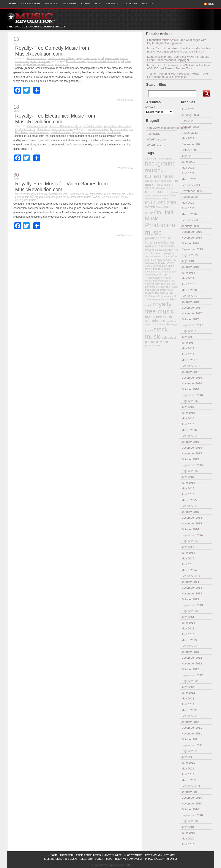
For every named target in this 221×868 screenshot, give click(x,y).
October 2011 (190, 739)
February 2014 (191, 576)
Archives (150, 107)
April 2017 (188, 354)
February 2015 (191, 506)
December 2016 (192, 378)
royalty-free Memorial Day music (160, 264)
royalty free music (87, 58)
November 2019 (192, 238)
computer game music (57, 197)
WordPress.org (157, 145)
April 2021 (188, 173)
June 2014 (188, 553)
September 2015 (192, 465)
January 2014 (190, 582)
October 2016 (190, 389)
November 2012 (192, 663)
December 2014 (192, 518)
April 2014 (188, 564)
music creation (167, 188)
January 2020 (190, 226)
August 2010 (190, 821)
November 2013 (192, 593)
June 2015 (188, 483)
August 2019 (190, 255)
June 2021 (188, 162)
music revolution (166, 196)
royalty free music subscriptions (158, 319)
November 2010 (192, 803)
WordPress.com (157, 139)
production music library (61, 58)
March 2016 (189, 430)
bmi (163, 171)
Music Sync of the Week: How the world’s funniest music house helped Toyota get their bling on (179, 50)
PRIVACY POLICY (155, 859)
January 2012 (190, 722)
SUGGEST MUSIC (133, 855)
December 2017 (192, 308)
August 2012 (190, 681)
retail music (152, 250)
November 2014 (192, 523)
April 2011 (188, 774)
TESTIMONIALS (153, 855)
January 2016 (190, 442)
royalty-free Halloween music (161, 261)
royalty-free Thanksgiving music (158, 276)
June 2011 (188, 763)
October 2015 (190, 459)
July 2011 (188, 757)
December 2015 (192, 448)
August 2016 (190, 401)
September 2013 (192, 605)
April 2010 (188, 844)
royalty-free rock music (158, 269)
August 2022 (190, 133)
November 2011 (192, 733)
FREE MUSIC (67, 855)
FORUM (86, 3)
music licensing (158, 192)
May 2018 (188, 278)
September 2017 (192, 325)
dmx (170, 181)
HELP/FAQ (111, 3)
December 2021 (192, 144)
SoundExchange (168, 324)
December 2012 (192, 658)
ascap (169, 158)
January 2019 (190, 267)
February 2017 (191, 366)
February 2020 (191, 220)
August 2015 (190, 471)
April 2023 (188, 121)
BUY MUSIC (51, 3)
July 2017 (188, 337)
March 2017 (189, 360)
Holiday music (163, 185)
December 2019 (192, 232)
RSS (211, 4)
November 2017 (192, 313)
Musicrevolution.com (156, 198)
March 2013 (189, 640)
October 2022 (190, 127)
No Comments (125, 100)
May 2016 (188, 418)
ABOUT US (148, 3)
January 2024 (190, 115)
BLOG (98, 3)
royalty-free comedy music (113, 58)
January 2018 (190, 302)
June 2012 (188, 693)
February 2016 (191, 436)
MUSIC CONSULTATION (89, 855)
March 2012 (189, 710)
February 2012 (191, 716)
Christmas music (156, 181)
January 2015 (190, 512)
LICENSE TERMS (31, 3)
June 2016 (188, 413)
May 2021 (188, 168)
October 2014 (190, 529)
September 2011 (192, 745)
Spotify (149, 330)
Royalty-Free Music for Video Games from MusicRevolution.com (61, 187)
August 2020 (190, 197)
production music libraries (102, 61)
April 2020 (188, 208)
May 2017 (188, 348)
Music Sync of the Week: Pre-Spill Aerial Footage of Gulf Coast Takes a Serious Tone (178, 67)
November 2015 (192, 453)
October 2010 (190, 809)
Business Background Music (65, 126)
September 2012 (192, 675)
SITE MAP (169, 855)
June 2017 (188, 343)
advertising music (155, 158)
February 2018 (191, 296)
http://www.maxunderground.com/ (162, 128)
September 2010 (192, 815)
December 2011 (192, 728)
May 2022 (188, 138)
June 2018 (188, 273)
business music (119, 129)
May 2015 (188, 488)
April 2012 (188, 704)
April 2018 (188, 284)
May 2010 (188, 839)
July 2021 (188, 156)
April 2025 (188, 109)
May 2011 (188, 768)
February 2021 (191, 185)
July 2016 (188, 407)
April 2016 (188, 424)
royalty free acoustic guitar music (161, 288)
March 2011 (189, 780)
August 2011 (190, 751)
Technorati (154, 134)
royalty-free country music (161, 258)
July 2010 (188, 827)
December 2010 (192, 798)
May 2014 (188, 558)
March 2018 (189, 290)
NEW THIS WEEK (113, 855)
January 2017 (190, 372)
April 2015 (188, 494)
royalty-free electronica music (89, 132)
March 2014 (189, 570)
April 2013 (188, 634)
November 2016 (192, 383)
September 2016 (192, 395)
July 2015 (188, 477)
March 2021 (189, 179)
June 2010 (188, 833)
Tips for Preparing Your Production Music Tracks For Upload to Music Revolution (178, 75)
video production (156, 344)
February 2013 (191, 646)
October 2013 (190, 599)
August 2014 (190, 541)
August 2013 (190, 611)
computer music (58, 194)
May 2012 (188, 698)
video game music (40, 61)
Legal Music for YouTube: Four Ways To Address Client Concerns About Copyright (178, 58)
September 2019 (192, 249)
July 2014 (188, 547)
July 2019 (188, 261)
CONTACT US (130, 3)
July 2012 (188, 687)
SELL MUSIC (70, 3)
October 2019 (190, 243)
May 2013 (188, 628)
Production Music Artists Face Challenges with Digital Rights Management (177, 41)
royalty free (163, 287)
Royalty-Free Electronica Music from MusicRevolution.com (55, 119)
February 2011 (191, 786)
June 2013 (188, 623)
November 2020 (192, 191)
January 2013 (190, 652)
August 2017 (190, 331)
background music (37, 126)
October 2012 (190, 669)
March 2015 (189, 500)
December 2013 (192, 588)
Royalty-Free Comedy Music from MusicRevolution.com (52, 51)
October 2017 (190, 319)
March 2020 (189, 214)
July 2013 (188, 617)
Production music (36, 58)
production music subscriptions (160, 244)
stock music (22, 61)
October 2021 (190, 150)
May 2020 (188, 203)
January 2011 (190, 792)
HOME (13, 3)
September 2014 (192, 535)
